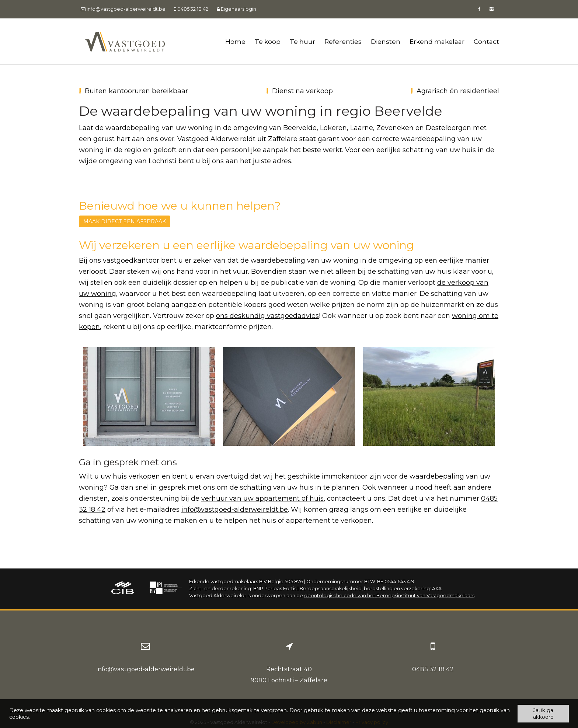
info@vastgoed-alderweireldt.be (235, 510)
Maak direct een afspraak (125, 221)
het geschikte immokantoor (321, 476)
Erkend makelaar (437, 41)
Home (235, 41)
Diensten (386, 41)
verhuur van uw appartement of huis (262, 498)
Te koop (268, 41)
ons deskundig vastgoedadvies (267, 316)
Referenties (343, 41)
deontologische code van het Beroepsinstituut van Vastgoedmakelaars (389, 596)
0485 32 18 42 (433, 669)
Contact (486, 41)
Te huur (302, 41)
